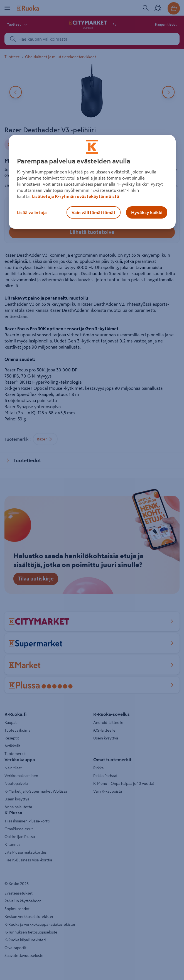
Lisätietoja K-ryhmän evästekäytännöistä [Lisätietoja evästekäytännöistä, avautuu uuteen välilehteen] (76, 196)
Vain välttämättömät (94, 212)
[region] (92, 182)
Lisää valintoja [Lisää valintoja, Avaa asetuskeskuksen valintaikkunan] (32, 212)
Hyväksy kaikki (147, 212)
